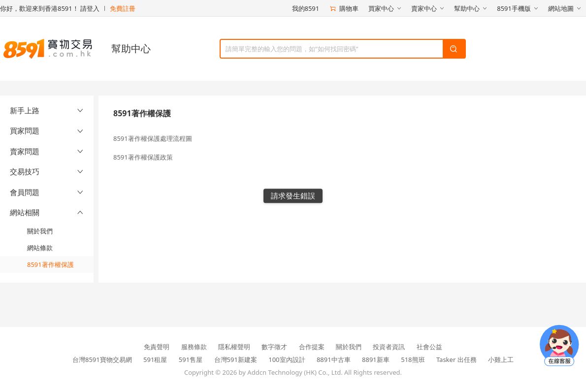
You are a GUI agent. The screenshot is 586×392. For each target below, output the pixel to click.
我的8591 (306, 8)
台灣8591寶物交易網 (102, 359)
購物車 (344, 8)
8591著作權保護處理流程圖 (153, 138)
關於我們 (40, 231)
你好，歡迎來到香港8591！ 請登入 (50, 8)
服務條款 (194, 347)
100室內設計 (287, 359)
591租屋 (155, 359)
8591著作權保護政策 (143, 157)
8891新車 (376, 359)
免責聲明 (157, 347)
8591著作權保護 (50, 264)
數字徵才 (274, 347)
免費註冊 (123, 8)
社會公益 (429, 347)
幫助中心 (131, 49)
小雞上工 (501, 359)
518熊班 (413, 359)
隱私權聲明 (234, 347)
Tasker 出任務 (456, 359)
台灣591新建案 (236, 359)
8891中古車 (334, 359)
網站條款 (40, 248)
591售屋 (191, 359)
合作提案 (312, 347)
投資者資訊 (389, 347)
